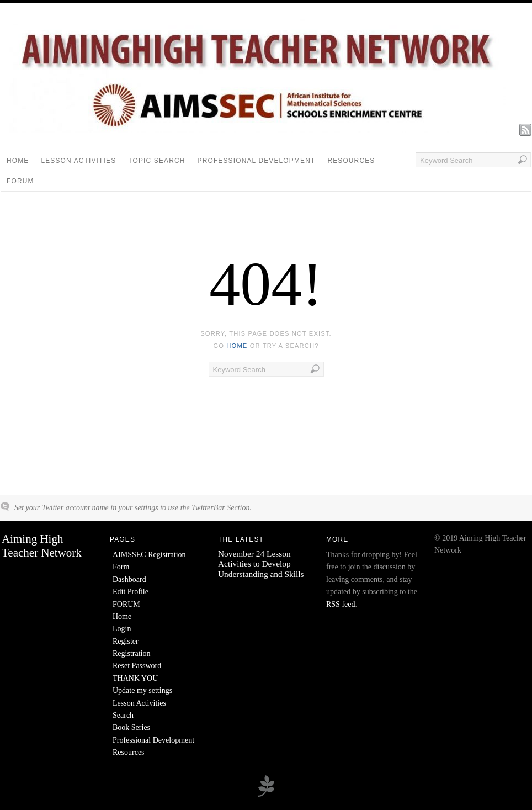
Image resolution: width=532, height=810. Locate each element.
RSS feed (341, 604)
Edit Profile (131, 592)
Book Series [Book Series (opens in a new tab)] (131, 727)
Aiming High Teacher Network (42, 546)
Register (126, 641)
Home (18, 161)
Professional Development (257, 161)
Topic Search (156, 161)
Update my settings (142, 690)
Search (123, 715)
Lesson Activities (78, 161)
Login (122, 629)
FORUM (20, 181)
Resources (351, 161)
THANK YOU (135, 678)
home (237, 346)
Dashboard (129, 579)
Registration (131, 653)
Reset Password (137, 666)
